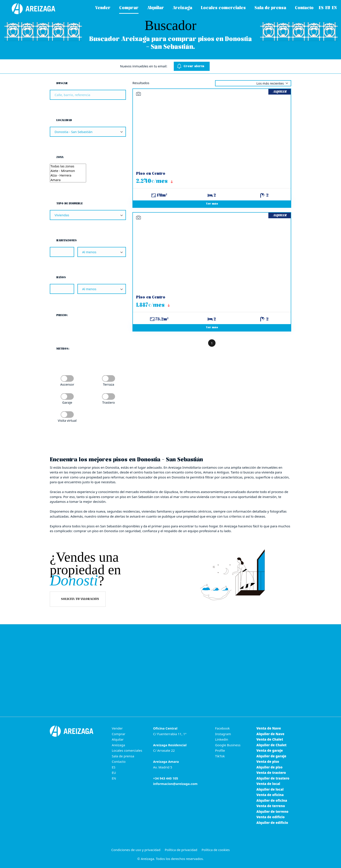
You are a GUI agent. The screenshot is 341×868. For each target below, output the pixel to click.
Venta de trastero (271, 773)
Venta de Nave (269, 728)
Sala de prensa (123, 756)
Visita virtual (67, 420)
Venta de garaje (270, 750)
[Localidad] (88, 132)
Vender (117, 728)
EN (114, 778)
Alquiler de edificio (272, 823)
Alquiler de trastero (273, 778)
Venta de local (268, 784)
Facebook (222, 728)
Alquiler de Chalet (271, 745)
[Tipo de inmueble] (88, 215)
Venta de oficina (270, 795)
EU (114, 773)
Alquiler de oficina (272, 800)
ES (114, 767)
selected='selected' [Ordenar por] (253, 83)
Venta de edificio (271, 817)
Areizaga (118, 745)
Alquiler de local (270, 789)
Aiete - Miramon (68, 171)
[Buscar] (88, 95)
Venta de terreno (271, 806)
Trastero (109, 402)
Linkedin (222, 739)
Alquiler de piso (269, 767)
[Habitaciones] (62, 252)
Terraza (109, 384)
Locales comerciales (127, 750)
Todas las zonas (68, 166)
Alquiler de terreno (272, 811)
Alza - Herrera (68, 175)
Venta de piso (268, 761)
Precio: (62, 315)
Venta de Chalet (270, 739)
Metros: (63, 349)
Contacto (119, 761)
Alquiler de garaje (271, 756)
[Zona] (68, 173)
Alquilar (118, 739)
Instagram (223, 734)
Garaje (67, 402)
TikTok (220, 756)
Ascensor (67, 384)
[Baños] (62, 289)
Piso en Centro (151, 174)
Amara (68, 180)
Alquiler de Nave (270, 734)
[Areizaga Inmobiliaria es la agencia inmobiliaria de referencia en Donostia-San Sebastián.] (29, 9)
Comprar (119, 734)
